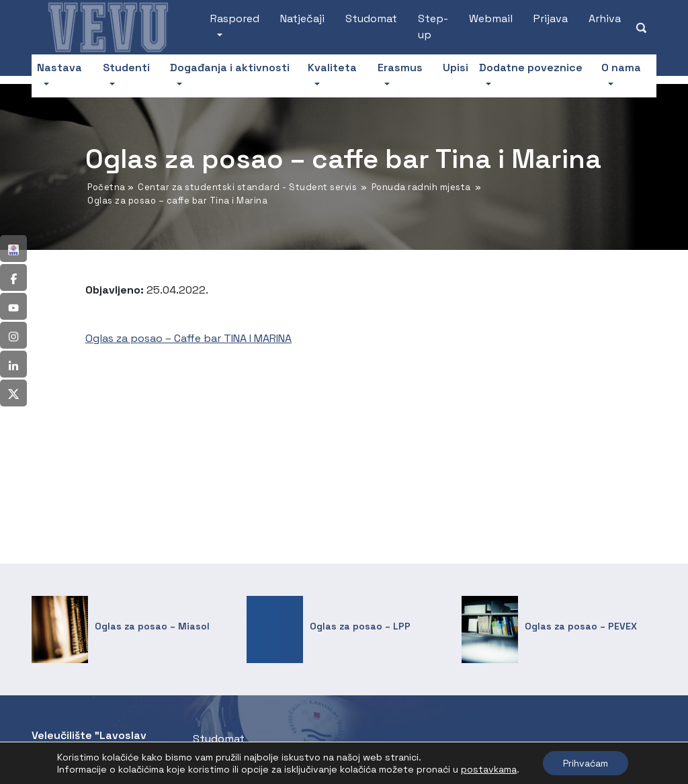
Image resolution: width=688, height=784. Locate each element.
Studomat (371, 18)
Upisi (456, 68)
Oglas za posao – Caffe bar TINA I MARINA (188, 338)
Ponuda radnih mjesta (421, 187)
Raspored (235, 18)
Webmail (491, 18)
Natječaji (302, 18)
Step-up (433, 27)
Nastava (59, 68)
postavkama (489, 769)
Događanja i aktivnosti (230, 68)
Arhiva (605, 18)
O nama (621, 68)
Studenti (126, 68)
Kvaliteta (332, 68)
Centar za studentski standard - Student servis (247, 187)
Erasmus (400, 68)
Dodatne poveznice (531, 68)
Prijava (551, 18)
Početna (106, 187)
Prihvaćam (586, 763)
